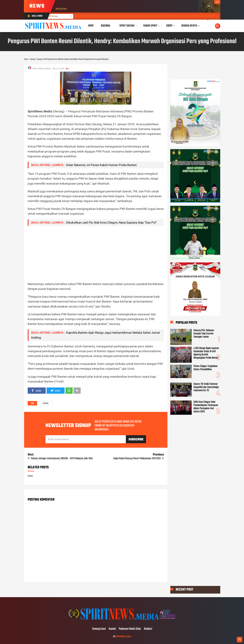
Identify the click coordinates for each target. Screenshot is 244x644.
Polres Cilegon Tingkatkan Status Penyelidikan (206, 368)
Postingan (53, 16)
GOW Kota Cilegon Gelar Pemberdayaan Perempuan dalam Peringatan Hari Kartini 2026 (206, 407)
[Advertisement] (96, 254)
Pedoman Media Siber (130, 629)
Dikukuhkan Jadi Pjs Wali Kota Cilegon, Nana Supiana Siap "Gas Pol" (111, 223)
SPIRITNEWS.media (123, 637)
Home (91, 26)
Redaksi (148, 629)
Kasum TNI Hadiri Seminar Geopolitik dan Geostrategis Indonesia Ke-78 (206, 387)
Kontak (112, 629)
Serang (46, 404)
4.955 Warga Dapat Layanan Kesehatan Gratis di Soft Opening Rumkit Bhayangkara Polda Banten (206, 353)
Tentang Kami (99, 629)
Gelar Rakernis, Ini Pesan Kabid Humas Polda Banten (101, 165)
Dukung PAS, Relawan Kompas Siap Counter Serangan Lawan (204, 334)
